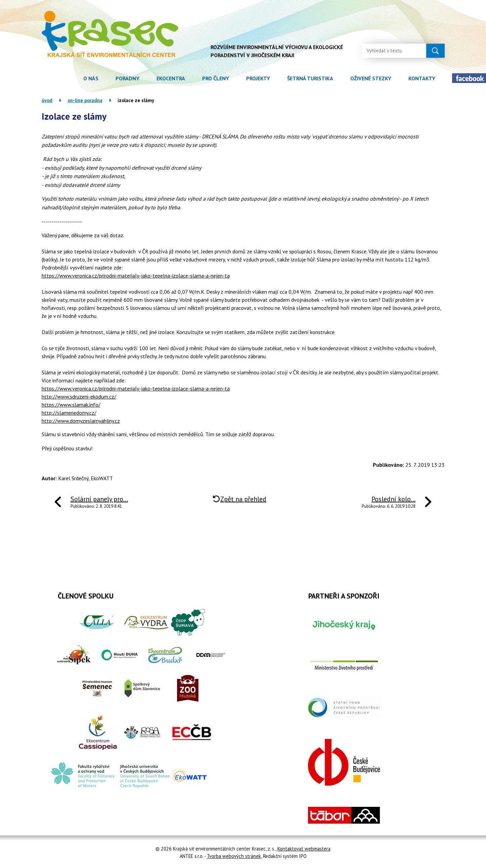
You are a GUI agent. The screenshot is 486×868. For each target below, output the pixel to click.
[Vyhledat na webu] (389, 50)
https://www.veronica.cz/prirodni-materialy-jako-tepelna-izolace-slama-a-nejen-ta (136, 276)
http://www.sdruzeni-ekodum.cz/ (79, 397)
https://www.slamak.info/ (71, 405)
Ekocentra (171, 78)
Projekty (258, 78)
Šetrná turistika (310, 78)
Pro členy (216, 78)
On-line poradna (85, 100)
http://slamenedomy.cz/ (69, 413)
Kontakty (422, 78)
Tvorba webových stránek (234, 856)
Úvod (66, 78)
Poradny (127, 78)
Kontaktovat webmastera (304, 849)
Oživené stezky (371, 78)
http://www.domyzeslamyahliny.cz (81, 421)
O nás (91, 78)
